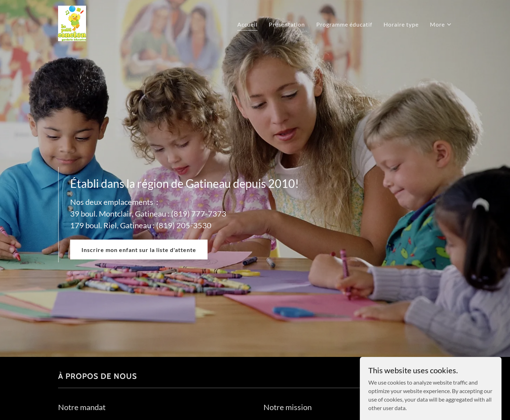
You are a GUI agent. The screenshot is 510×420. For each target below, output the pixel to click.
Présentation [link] (287, 24)
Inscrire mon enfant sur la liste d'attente (139, 250)
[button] (441, 24)
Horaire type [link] (401, 24)
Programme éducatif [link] (344, 24)
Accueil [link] (247, 24)
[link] (72, 23)
